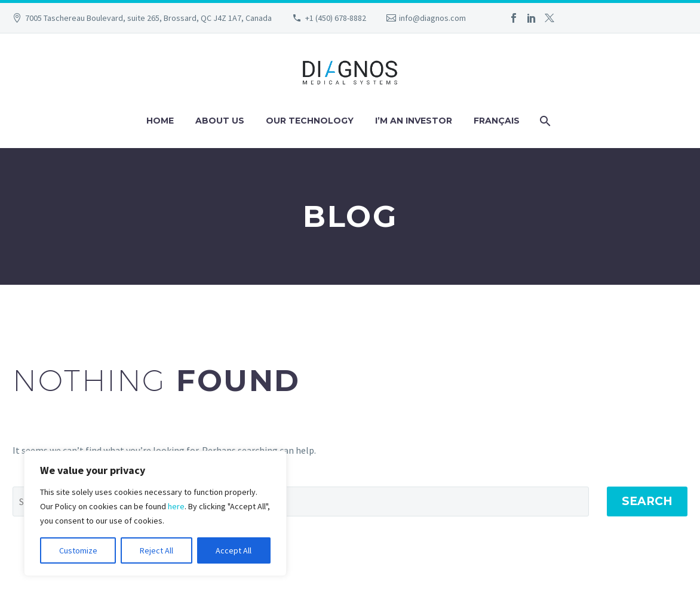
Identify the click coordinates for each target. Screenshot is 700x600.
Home (160, 121)
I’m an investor (414, 121)
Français (497, 121)
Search (647, 501)
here (176, 506)
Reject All (156, 550)
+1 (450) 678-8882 (336, 18)
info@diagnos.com (432, 18)
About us (220, 121)
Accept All (234, 550)
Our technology (310, 121)
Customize (78, 550)
